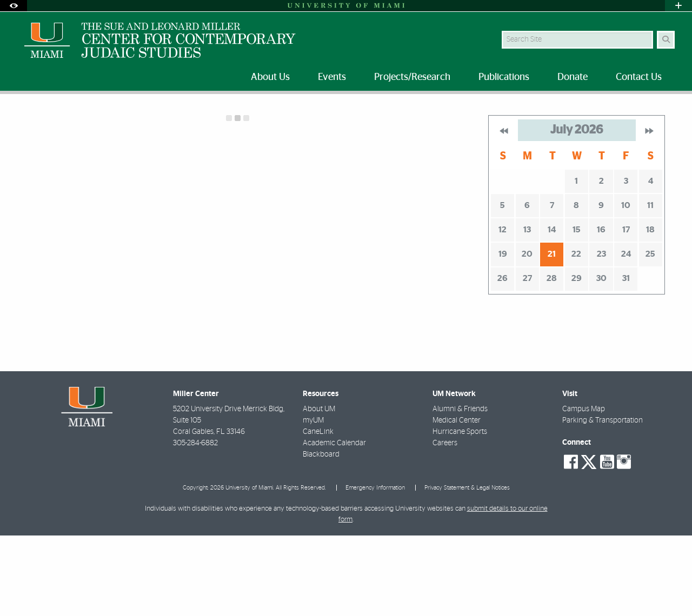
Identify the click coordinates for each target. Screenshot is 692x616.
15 (577, 309)
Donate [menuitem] (573, 77)
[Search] (666, 40)
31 (626, 357)
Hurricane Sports (460, 511)
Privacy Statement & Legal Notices (467, 567)
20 (527, 333)
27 (527, 357)
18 (650, 309)
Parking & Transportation (603, 499)
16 (601, 309)
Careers (445, 522)
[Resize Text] (644, 109)
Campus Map (584, 488)
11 (650, 284)
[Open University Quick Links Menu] (678, 6)
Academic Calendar (334, 522)
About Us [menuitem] (270, 77)
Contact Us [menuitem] (639, 77)
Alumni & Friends (460, 488)
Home (23, 116)
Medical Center (457, 499)
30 (601, 357)
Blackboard (321, 533)
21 (552, 333)
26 (503, 357)
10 (626, 284)
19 (503, 333)
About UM (319, 488)
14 (552, 309)
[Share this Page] (670, 110)
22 (576, 333)
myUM (313, 499)
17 (626, 309)
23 (601, 333)
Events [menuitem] (332, 77)
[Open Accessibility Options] (14, 6)
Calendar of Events (139, 116)
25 (650, 333)
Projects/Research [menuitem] (412, 77)
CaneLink (318, 511)
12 (503, 309)
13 (527, 309)
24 (626, 333)
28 (552, 357)
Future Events (71, 116)
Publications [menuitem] (504, 77)
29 (577, 357)
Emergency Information (375, 567)
